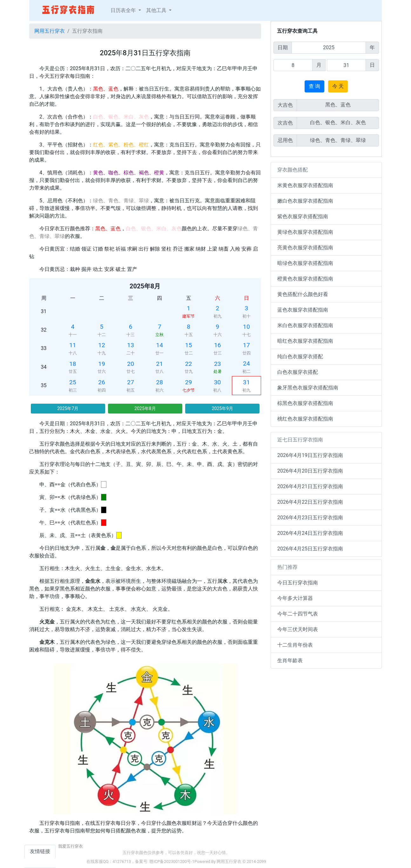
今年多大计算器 (295, 598)
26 (102, 382)
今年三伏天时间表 (298, 629)
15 (189, 345)
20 (131, 364)
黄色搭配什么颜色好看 (303, 294)
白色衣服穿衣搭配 (298, 372)
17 (246, 345)
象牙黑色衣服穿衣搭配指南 (308, 388)
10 (246, 327)
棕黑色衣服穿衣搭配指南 (305, 403)
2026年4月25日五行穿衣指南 (310, 549)
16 (218, 345)
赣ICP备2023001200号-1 (172, 861)
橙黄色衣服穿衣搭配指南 (305, 279)
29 (189, 382)
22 (189, 364)
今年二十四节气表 (298, 614)
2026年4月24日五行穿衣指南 (310, 533)
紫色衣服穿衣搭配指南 (303, 216)
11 (73, 345)
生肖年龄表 (290, 660)
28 (160, 382)
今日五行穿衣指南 (298, 583)
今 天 (338, 86)
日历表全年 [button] (124, 10)
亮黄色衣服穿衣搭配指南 (305, 248)
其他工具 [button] (157, 10)
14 (160, 345)
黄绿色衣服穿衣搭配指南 (305, 232)
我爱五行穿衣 (71, 846)
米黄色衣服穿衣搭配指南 (305, 185)
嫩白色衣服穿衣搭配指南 (305, 201)
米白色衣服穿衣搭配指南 (305, 325)
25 (73, 382)
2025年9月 (222, 408)
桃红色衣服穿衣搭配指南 (305, 419)
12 (102, 345)
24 (246, 363)
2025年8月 (145, 408)
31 (246, 382)
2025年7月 (68, 408)
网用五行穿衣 (50, 31)
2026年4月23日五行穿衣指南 (310, 518)
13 (131, 345)
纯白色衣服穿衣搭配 (300, 357)
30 (218, 382)
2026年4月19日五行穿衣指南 (310, 455)
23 (218, 364)
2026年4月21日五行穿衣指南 (310, 486)
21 (160, 364)
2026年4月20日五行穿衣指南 (310, 471)
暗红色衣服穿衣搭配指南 (305, 341)
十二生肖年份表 (295, 645)
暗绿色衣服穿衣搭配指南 (305, 263)
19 (102, 364)
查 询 (314, 86)
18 (73, 364)
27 (131, 382)
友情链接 (40, 851)
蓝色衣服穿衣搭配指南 (303, 310)
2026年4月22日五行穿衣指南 (310, 502)
